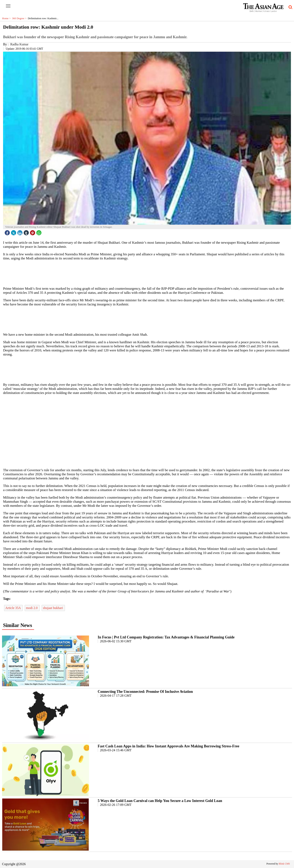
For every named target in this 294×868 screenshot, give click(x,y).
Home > (7, 18)
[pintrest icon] (33, 232)
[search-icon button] (290, 7)
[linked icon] (20, 232)
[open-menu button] (8, 6)
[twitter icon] (14, 232)
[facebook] (8, 232)
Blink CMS (284, 864)
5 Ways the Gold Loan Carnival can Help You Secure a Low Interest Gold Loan (160, 801)
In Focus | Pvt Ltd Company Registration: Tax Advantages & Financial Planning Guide (166, 637)
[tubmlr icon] (27, 232)
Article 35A (13, 608)
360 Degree (20, 18)
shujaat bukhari (53, 608)
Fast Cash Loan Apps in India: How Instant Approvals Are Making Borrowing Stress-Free (169, 746)
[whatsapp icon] (39, 232)
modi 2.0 (32, 608)
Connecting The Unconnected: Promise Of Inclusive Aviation (145, 692)
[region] (147, 273)
